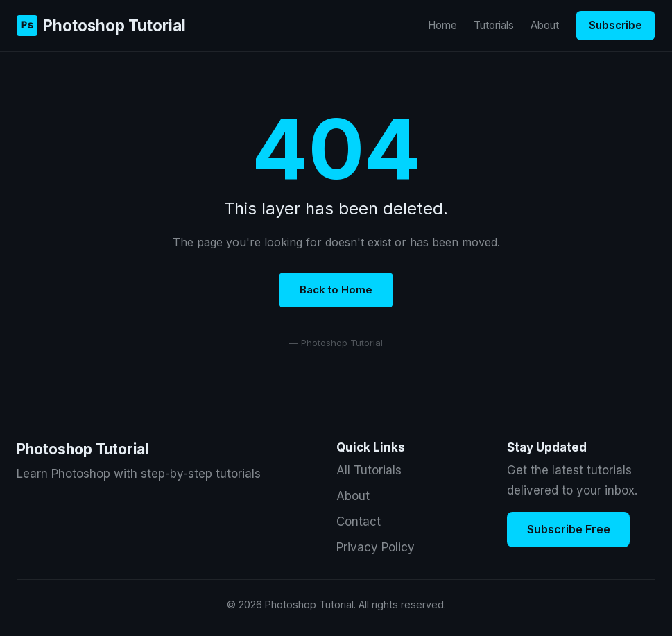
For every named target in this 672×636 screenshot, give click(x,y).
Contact (359, 522)
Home (442, 25)
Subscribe (615, 25)
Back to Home (336, 290)
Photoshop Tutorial (101, 25)
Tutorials (494, 25)
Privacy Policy (376, 547)
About (545, 25)
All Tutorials (369, 470)
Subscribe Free (569, 529)
